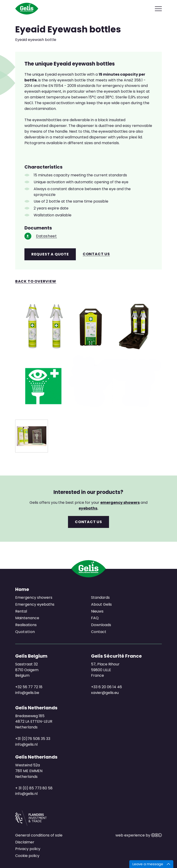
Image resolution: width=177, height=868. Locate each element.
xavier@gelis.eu (105, 693)
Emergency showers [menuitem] (34, 597)
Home (22, 589)
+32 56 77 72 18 (29, 687)
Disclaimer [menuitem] (25, 842)
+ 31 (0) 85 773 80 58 (34, 788)
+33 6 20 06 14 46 (106, 687)
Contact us (96, 254)
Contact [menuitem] (99, 632)
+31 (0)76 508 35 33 (33, 739)
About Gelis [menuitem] (101, 604)
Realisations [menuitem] (26, 625)
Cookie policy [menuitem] (27, 856)
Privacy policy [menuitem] (28, 849)
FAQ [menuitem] (95, 618)
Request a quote (50, 254)
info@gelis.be (27, 693)
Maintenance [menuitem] (27, 618)
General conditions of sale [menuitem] (39, 835)
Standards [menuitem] (100, 597)
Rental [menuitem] (21, 611)
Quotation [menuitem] (25, 632)
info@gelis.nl (26, 744)
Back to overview (36, 282)
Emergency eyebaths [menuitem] (35, 604)
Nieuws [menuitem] (97, 611)
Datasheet (46, 236)
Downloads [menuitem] (101, 625)
